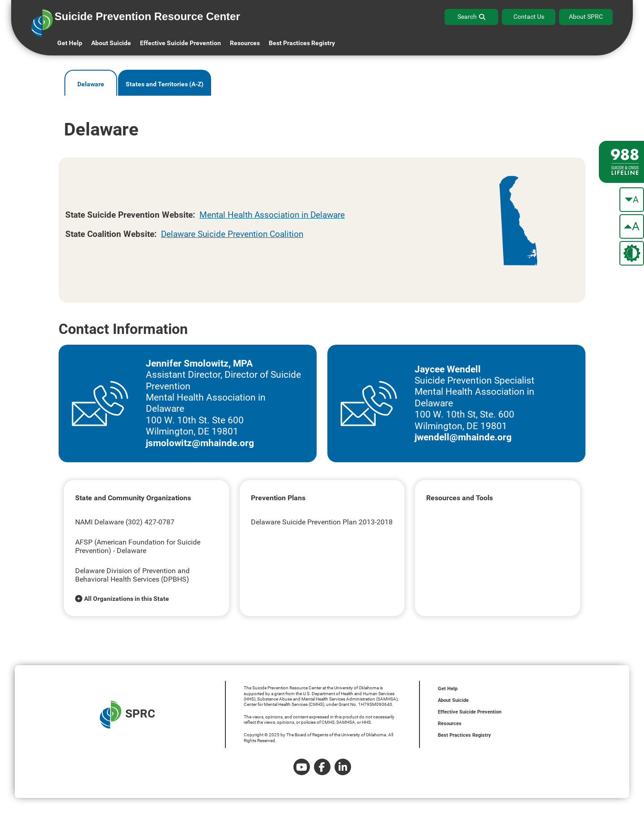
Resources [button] (245, 43)
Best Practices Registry (302, 43)
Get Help (70, 43)
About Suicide (111, 43)
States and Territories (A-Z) (165, 84)
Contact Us (529, 17)
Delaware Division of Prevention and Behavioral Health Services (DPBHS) (132, 575)
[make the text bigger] (632, 226)
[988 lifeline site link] (621, 162)
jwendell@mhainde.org (463, 437)
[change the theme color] (632, 253)
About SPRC (586, 17)
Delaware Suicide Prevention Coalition (232, 234)
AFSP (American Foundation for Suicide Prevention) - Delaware (138, 547)
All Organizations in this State (127, 599)
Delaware (91, 84)
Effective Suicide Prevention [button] (180, 43)
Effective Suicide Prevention (470, 712)
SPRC (127, 715)
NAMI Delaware (100, 522)
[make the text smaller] (632, 200)
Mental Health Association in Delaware (272, 215)
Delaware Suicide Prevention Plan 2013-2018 (322, 522)
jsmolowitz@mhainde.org (200, 443)
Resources (450, 724)
